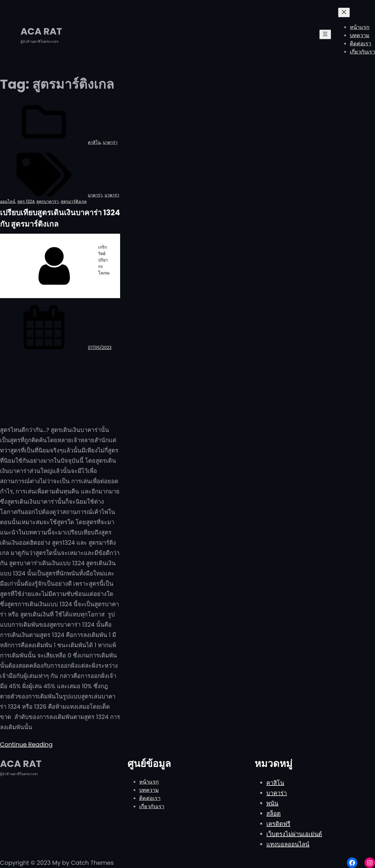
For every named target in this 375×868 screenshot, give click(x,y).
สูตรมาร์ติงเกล (74, 201)
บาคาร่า (110, 142)
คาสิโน (94, 142)
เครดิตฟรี (278, 824)
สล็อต (273, 814)
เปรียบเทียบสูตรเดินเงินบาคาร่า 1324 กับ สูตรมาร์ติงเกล (60, 218)
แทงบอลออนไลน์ (288, 844)
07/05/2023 (100, 348)
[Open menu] (325, 34)
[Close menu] (344, 12)
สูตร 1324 (26, 201)
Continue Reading (26, 744)
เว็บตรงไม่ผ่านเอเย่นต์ (294, 834)
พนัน (272, 803)
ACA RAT (41, 31)
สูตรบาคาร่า (47, 201)
